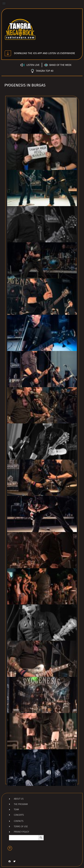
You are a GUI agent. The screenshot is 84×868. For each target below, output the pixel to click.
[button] (4, 3)
